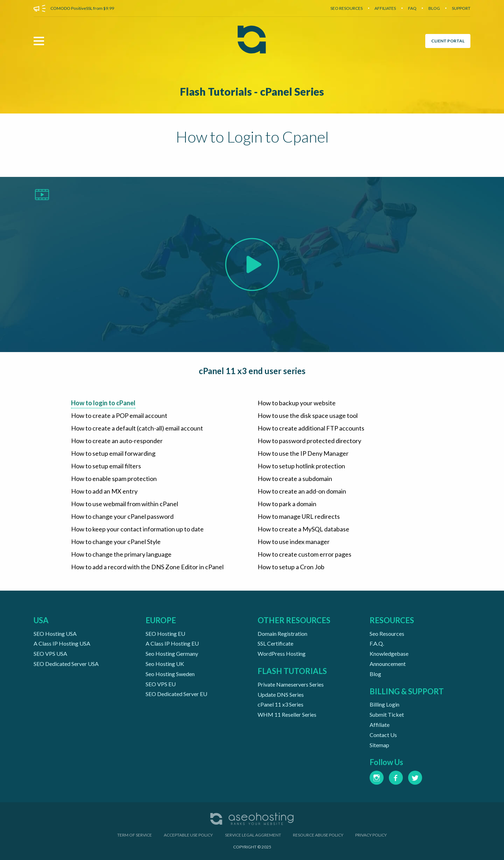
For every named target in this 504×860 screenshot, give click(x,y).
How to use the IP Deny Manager (303, 453)
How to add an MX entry (104, 491)
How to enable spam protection (114, 479)
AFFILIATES (385, 8)
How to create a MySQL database (303, 529)
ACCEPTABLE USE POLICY (188, 835)
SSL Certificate (275, 643)
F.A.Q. (377, 643)
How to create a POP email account (119, 415)
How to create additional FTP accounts (311, 428)
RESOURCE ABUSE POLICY (318, 835)
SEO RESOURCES (346, 8)
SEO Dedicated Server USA (66, 664)
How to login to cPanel (103, 403)
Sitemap (379, 745)
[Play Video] (252, 264)
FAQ (412, 8)
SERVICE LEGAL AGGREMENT (253, 835)
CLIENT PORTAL (448, 41)
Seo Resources (387, 634)
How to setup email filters (106, 466)
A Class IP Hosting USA (62, 643)
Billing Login (384, 704)
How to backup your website (297, 403)
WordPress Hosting (282, 653)
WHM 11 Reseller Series (287, 714)
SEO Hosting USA (55, 634)
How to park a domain (287, 504)
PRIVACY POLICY (371, 835)
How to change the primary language (121, 554)
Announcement (388, 664)
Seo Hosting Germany (172, 653)
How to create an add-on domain (302, 491)
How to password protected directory (309, 441)
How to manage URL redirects (299, 516)
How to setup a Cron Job (291, 567)
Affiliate (380, 725)
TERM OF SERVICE (135, 835)
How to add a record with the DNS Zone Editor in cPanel (147, 567)
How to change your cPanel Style (116, 542)
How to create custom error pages (304, 554)
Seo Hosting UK (165, 664)
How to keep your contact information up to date (137, 529)
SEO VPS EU (161, 684)
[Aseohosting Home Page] (252, 41)
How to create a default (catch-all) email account (137, 428)
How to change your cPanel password (122, 516)
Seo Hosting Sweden (170, 674)
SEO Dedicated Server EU (176, 694)
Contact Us (383, 735)
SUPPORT (461, 8)
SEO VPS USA (50, 653)
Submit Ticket (387, 714)
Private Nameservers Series (291, 684)
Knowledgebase (389, 653)
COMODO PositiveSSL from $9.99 (82, 8)
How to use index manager (294, 542)
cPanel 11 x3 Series (281, 704)
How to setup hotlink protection (301, 466)
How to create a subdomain (295, 479)
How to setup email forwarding (113, 453)
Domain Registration (282, 634)
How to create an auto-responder (117, 441)
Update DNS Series (281, 694)
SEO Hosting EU (165, 634)
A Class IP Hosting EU (172, 643)
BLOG (434, 8)
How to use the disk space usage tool (308, 415)
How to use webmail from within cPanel (125, 504)
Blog (375, 674)
